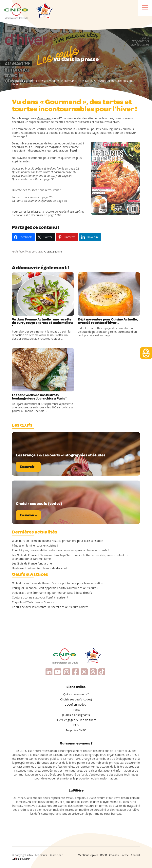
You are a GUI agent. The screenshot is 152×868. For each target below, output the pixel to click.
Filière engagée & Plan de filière (76, 720)
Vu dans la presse (35, 81)
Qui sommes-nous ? (76, 694)
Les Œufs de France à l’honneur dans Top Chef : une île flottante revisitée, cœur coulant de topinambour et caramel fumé (70, 557)
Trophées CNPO (76, 730)
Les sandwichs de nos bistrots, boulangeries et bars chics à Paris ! (39, 397)
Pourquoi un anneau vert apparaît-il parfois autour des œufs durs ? (55, 588)
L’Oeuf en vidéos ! (76, 704)
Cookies (114, 855)
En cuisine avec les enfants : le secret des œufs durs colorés (50, 607)
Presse (76, 710)
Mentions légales (88, 855)
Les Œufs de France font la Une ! (33, 564)
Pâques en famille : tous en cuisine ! (35, 546)
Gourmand (44, 118)
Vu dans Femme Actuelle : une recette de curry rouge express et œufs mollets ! (43, 323)
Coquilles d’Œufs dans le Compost (34, 602)
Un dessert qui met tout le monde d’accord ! (40, 568)
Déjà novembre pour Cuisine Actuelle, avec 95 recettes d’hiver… (108, 321)
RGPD (104, 855)
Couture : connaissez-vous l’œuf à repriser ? (40, 598)
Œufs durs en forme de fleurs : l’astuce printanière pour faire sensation (57, 541)
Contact (135, 855)
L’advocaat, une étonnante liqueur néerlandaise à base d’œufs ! (53, 593)
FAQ (76, 725)
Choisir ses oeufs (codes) (76, 699)
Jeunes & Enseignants (76, 715)
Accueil (16, 81)
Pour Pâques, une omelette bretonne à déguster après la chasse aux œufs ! (60, 550)
